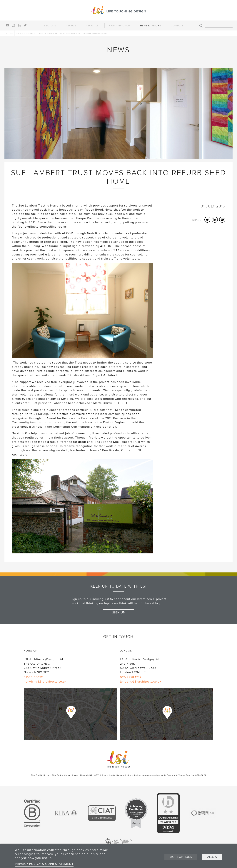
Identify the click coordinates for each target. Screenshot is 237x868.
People (71, 26)
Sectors (50, 26)
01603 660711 (34, 677)
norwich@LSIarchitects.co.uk (45, 682)
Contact (177, 26)
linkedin (19, 25)
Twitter (207, 220)
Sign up (118, 613)
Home (9, 34)
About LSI (93, 26)
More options (181, 857)
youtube (7, 25)
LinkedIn (215, 220)
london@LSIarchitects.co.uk (141, 682)
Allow (212, 857)
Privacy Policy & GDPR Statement (44, 864)
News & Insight (151, 26)
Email (222, 220)
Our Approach (120, 26)
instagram (13, 25)
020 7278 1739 (131, 677)
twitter (25, 25)
